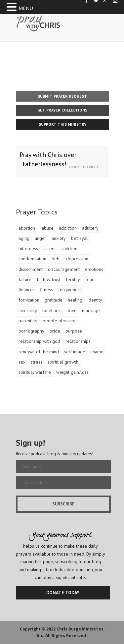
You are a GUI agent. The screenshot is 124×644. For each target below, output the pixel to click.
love (72, 310)
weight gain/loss (72, 372)
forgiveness (70, 290)
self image (75, 352)
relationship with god (39, 341)
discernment (31, 269)
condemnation (32, 259)
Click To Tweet (86, 167)
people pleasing (59, 321)
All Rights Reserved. (66, 636)
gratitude (54, 300)
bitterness (28, 248)
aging (24, 238)
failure (25, 279)
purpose (74, 331)
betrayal (79, 238)
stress (37, 362)
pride (55, 331)
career (50, 248)
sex (22, 362)
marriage (91, 310)
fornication (29, 300)
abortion (27, 228)
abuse (48, 228)
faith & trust (49, 279)
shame (97, 352)
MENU (26, 8)
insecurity (28, 310)
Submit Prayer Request (62, 96)
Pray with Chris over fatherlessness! (48, 160)
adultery (90, 228)
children (69, 248)
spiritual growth (63, 362)
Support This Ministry (62, 124)
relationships (78, 341)
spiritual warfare (35, 372)
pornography (31, 331)
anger (41, 238)
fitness (46, 290)
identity (95, 300)
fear (89, 279)
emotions (94, 269)
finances (27, 290)
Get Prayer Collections (62, 110)
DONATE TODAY (63, 593)
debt (56, 259)
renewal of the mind (39, 352)
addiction (68, 228)
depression (77, 259)
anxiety (59, 238)
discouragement (64, 269)
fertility (73, 279)
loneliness (52, 310)
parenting (28, 321)
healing (75, 300)
